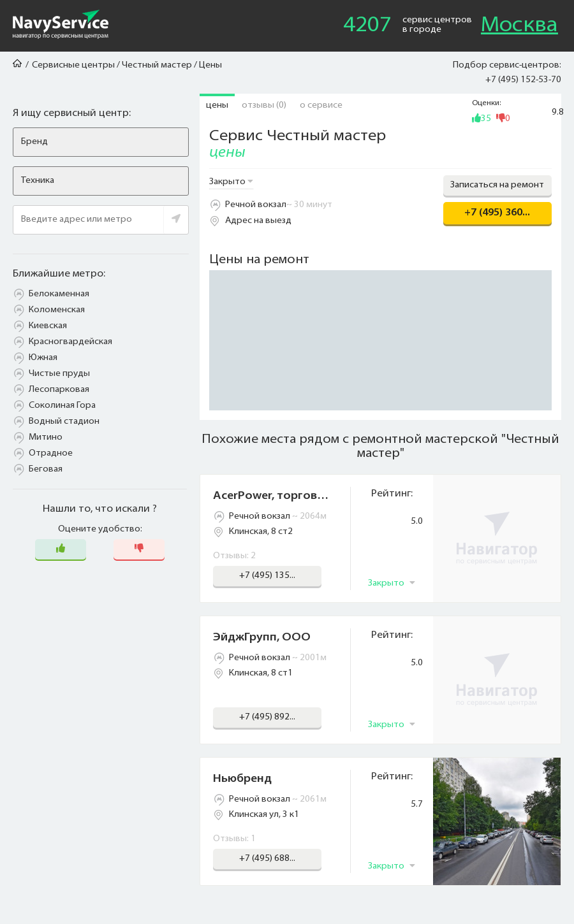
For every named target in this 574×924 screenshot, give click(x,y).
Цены (217, 105)
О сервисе (321, 105)
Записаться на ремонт (497, 185)
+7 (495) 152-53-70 (523, 80)
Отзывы (264, 105)
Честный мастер (157, 65)
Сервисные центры (73, 65)
